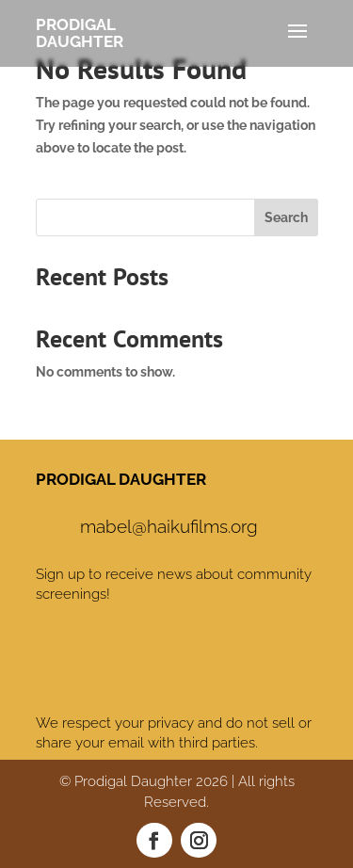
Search (286, 217)
